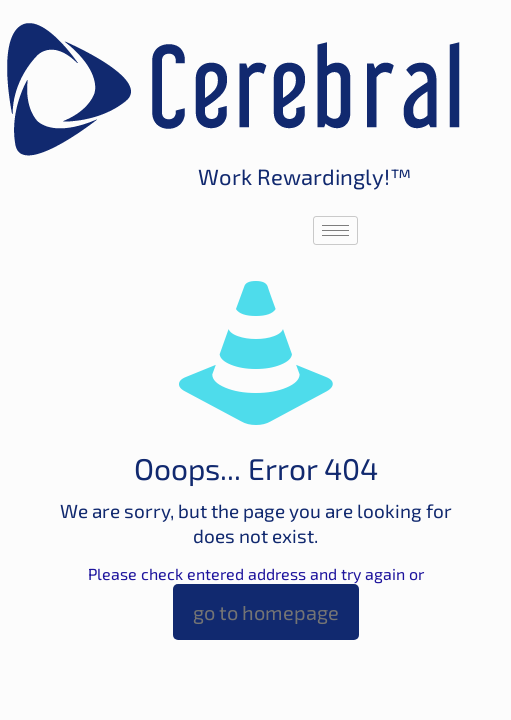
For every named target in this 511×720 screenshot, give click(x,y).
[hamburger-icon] (335, 230)
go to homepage (266, 612)
